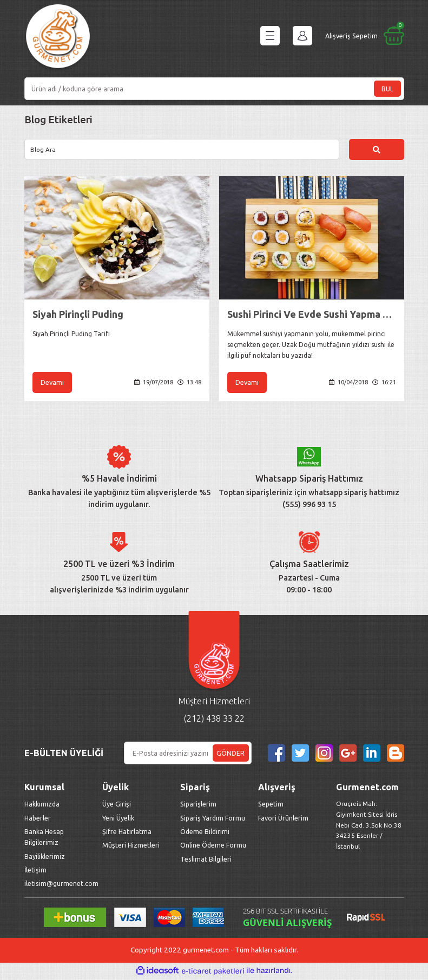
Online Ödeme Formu (213, 846)
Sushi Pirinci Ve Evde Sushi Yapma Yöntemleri (312, 315)
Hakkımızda (42, 805)
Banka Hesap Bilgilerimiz (44, 838)
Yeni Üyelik (118, 819)
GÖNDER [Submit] (231, 755)
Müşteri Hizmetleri (132, 846)
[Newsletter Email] (188, 755)
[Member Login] (302, 36)
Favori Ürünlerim (283, 819)
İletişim (35, 871)
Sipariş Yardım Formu (213, 819)
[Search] (214, 89)
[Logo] (58, 38)
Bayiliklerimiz (45, 858)
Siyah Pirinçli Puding (78, 315)
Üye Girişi (117, 805)
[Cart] (365, 36)
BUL (387, 89)
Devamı (52, 383)
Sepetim (271, 805)
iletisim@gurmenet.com (61, 885)
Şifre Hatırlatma (127, 833)
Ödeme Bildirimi (205, 833)
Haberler (38, 819)
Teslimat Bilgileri (207, 861)
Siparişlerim (198, 805)
